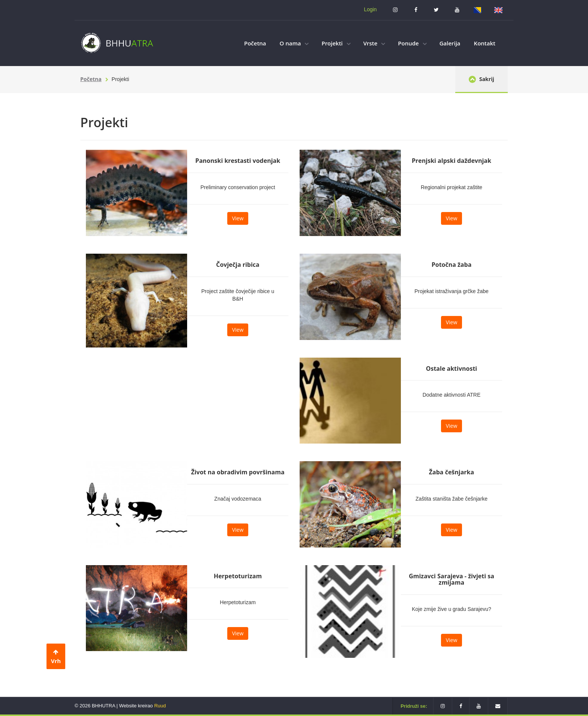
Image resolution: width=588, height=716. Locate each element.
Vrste (374, 43)
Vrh (56, 657)
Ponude (412, 43)
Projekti (336, 43)
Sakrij (481, 79)
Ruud (160, 706)
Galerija (450, 43)
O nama (294, 43)
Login (370, 9)
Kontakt (485, 43)
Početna (255, 43)
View (238, 218)
